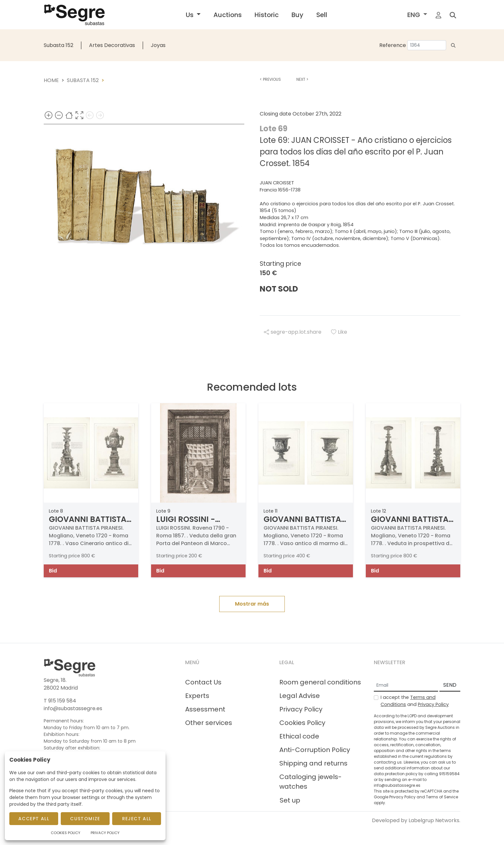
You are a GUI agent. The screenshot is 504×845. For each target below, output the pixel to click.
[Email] (406, 685)
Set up (290, 800)
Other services (209, 723)
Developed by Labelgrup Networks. (416, 820)
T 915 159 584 (60, 701)
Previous (270, 79)
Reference (393, 45)
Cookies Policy (302, 723)
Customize (85, 819)
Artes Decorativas (112, 45)
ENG (414, 15)
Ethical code (299, 736)
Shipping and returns (313, 763)
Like (339, 332)
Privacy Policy (301, 709)
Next (302, 79)
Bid (53, 571)
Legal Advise (300, 696)
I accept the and (415, 701)
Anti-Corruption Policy (315, 750)
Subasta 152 (59, 45)
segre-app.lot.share (293, 332)
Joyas (158, 45)
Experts (197, 696)
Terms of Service (442, 797)
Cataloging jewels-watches (310, 782)
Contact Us (203, 682)
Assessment (205, 709)
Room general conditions (320, 682)
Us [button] (190, 15)
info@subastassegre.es (73, 708)
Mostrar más (252, 604)
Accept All (34, 819)
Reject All (137, 819)
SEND (450, 685)
